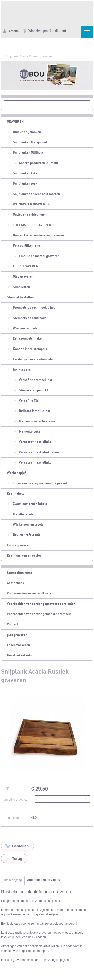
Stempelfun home (20, 573)
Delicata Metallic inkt (35, 411)
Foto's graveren (18, 545)
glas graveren (17, 635)
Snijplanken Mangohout (30, 142)
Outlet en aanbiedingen (30, 215)
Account (11, 31)
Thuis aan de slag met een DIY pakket (40, 483)
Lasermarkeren (18, 645)
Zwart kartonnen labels (30, 504)
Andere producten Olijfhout (38, 163)
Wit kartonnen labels (28, 525)
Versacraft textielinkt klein (39, 452)
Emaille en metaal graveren (39, 256)
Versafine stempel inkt (36, 380)
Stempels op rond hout (29, 318)
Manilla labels (23, 514)
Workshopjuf (16, 473)
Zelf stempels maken (28, 339)
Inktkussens (22, 370)
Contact (12, 624)
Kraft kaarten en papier (24, 556)
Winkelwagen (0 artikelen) (44, 31)
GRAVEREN (15, 122)
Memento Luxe (30, 432)
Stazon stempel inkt (33, 390)
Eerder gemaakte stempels (33, 359)
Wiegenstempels (25, 328)
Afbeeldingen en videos (43, 880)
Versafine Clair (30, 401)
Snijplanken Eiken (26, 173)
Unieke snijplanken (27, 132)
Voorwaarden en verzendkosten (30, 593)
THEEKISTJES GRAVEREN (32, 225)
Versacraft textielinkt (35, 442)
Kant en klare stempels (30, 349)
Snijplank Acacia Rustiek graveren (29, 56)
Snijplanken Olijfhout (28, 153)
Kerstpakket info (19, 655)
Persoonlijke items (27, 246)
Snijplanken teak (25, 184)
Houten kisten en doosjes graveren (38, 235)
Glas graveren (23, 277)
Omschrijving (13, 880)
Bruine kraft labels (27, 535)
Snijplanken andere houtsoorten (36, 194)
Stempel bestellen (20, 297)
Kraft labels (16, 494)
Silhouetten (21, 287)
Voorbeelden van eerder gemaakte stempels (39, 614)
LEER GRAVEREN (26, 266)
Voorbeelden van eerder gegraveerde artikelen (41, 604)
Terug (17, 858)
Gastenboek (15, 583)
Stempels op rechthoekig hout (35, 308)
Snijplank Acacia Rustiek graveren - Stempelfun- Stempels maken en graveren (47, 13)
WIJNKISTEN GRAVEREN (31, 204)
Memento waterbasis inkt (38, 421)
